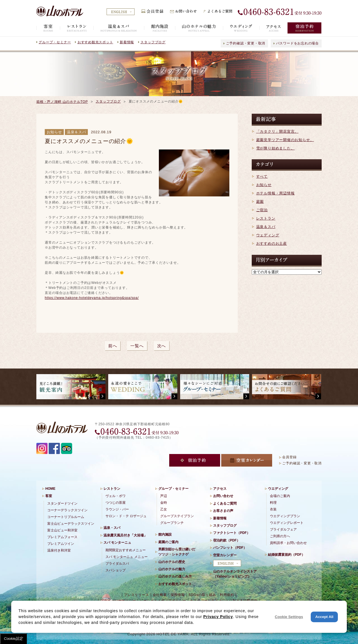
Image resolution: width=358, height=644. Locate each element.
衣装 (273, 509)
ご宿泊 (262, 210)
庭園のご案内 (168, 542)
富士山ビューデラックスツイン (71, 524)
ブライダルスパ (117, 564)
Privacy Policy (218, 617)
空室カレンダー (225, 555)
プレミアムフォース (62, 537)
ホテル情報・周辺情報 (275, 193)
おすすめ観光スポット (95, 42)
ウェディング (268, 235)
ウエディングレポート (287, 523)
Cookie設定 (13, 639)
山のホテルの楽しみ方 (175, 576)
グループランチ (172, 523)
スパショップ (116, 570)
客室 (49, 496)
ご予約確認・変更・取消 (246, 43)
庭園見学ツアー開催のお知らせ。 (285, 140)
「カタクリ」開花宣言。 (277, 131)
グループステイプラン (177, 516)
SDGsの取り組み (202, 595)
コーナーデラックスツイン (67, 510)
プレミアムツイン (61, 544)
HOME (50, 489)
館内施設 (165, 534)
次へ (162, 346)
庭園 (260, 202)
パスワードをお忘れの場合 (297, 43)
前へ (113, 346)
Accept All (324, 617)
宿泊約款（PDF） (227, 540)
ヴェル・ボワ (116, 496)
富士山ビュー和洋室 (62, 530)
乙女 (164, 509)
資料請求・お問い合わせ (288, 543)
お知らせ (264, 185)
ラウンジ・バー (117, 509)
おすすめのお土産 (272, 243)
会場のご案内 (280, 496)
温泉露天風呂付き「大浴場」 (125, 535)
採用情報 (178, 595)
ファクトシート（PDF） (232, 533)
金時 (164, 503)
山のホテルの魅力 (172, 569)
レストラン (266, 218)
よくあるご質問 (225, 503)
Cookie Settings (289, 617)
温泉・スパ (112, 528)
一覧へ (137, 346)
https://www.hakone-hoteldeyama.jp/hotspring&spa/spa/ (92, 298)
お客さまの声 (223, 511)
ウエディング (278, 489)
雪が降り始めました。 (275, 148)
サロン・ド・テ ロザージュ (126, 516)
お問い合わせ (223, 496)
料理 (273, 503)
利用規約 (227, 595)
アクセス (220, 489)
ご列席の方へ (280, 536)
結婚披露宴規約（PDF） (286, 555)
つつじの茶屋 (116, 503)
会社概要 (160, 595)
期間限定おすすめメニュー (126, 550)
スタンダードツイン (62, 503)
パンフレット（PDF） (230, 548)
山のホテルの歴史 (172, 562)
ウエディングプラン (285, 516)
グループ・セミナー (55, 42)
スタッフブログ (153, 42)
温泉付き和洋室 (59, 550)
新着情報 (127, 42)
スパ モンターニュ (117, 543)
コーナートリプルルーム (66, 517)
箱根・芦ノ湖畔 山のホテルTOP (62, 102)
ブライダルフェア (283, 529)
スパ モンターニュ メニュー (127, 557)
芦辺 (164, 496)
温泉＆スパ (266, 227)
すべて (262, 176)
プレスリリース (136, 595)
